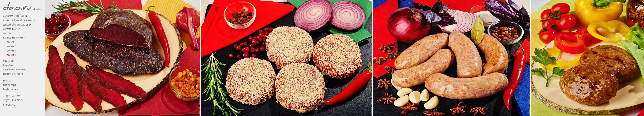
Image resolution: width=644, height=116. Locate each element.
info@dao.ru (9, 105)
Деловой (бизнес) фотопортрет (18, 25)
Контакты (8, 81)
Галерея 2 (11, 46)
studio (37, 9)
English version (10, 89)
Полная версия (10, 85)
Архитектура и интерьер (15, 69)
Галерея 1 (11, 42)
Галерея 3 (11, 51)
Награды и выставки (13, 74)
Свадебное (8, 65)
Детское (7, 33)
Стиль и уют (9, 61)
